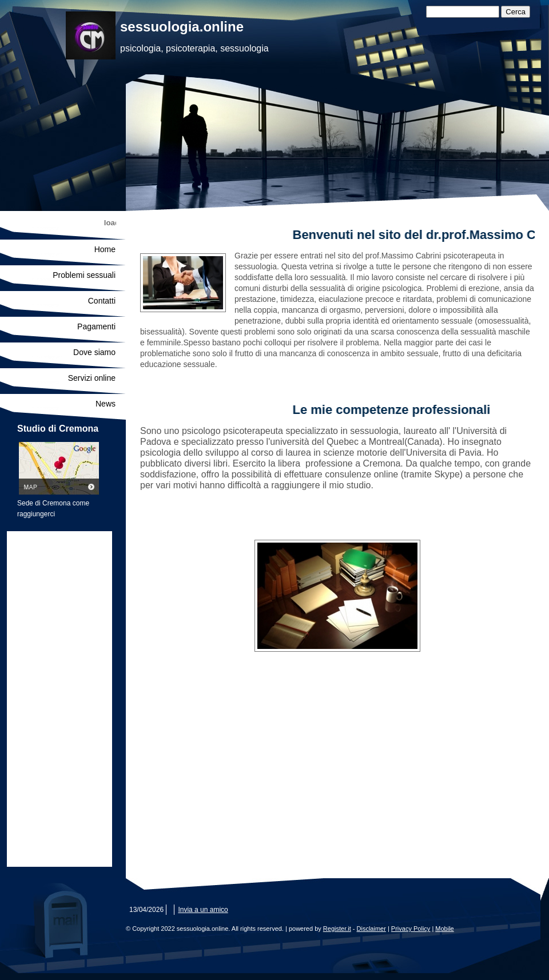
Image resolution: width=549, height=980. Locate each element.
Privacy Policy (411, 929)
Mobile (444, 929)
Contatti (102, 301)
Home (105, 249)
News (106, 404)
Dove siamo (94, 352)
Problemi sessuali (84, 275)
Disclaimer (371, 929)
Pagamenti (96, 326)
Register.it (337, 929)
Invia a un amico (203, 910)
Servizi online (92, 378)
